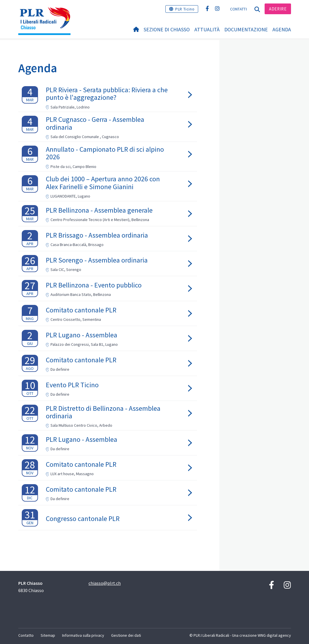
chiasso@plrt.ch (105, 583)
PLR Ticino (185, 9)
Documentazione (246, 29)
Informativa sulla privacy (83, 635)
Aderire (278, 9)
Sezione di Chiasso (167, 29)
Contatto (26, 635)
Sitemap (48, 635)
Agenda (282, 29)
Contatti (238, 9)
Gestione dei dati (126, 635)
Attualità (207, 29)
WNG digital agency (274, 635)
